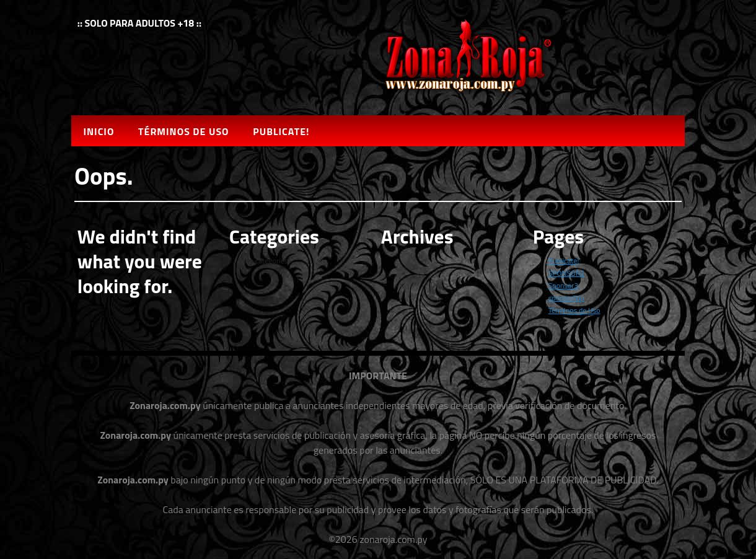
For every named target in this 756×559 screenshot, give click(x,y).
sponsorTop (566, 298)
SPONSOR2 (566, 273)
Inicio (99, 131)
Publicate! (281, 131)
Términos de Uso (183, 131)
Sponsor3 (563, 285)
